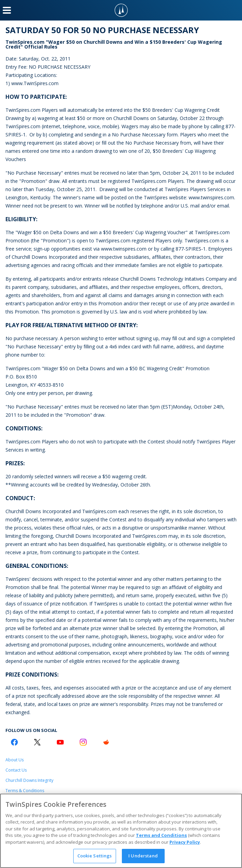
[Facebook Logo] (14, 742)
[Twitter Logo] (37, 742)
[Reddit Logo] (106, 742)
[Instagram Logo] (83, 742)
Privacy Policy (185, 842)
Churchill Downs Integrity (29, 780)
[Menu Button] (7, 10)
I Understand (143, 856)
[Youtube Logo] (60, 742)
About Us (15, 760)
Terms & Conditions (25, 791)
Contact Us (16, 770)
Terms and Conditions (161, 835)
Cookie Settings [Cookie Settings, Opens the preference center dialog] (95, 856)
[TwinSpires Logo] (121, 10)
